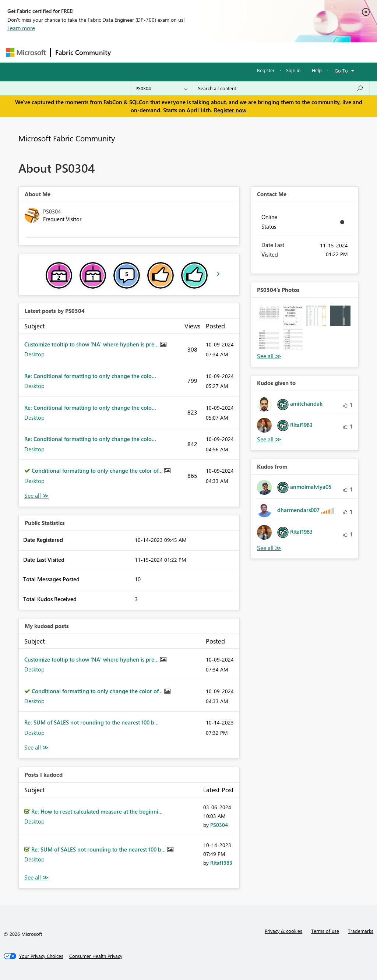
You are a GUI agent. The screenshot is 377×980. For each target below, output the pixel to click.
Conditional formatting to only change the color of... (98, 470)
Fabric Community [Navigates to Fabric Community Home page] (83, 52)
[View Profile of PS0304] (219, 825)
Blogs (256, 52)
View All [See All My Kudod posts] (36, 748)
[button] (269, 316)
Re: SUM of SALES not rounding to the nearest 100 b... (91, 722)
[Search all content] (281, 88)
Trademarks (361, 931)
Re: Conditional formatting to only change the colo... (90, 376)
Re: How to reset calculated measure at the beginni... (97, 811)
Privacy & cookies (283, 931)
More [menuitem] (281, 52)
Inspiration (160, 52)
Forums (128, 52)
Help (317, 70)
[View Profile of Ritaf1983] (221, 863)
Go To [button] (341, 70)
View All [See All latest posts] (36, 496)
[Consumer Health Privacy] (96, 956)
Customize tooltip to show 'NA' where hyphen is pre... (92, 344)
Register (266, 70)
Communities (223, 52)
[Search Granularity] (161, 88)
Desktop (34, 354)
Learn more (21, 28)
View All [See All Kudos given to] (269, 439)
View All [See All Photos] (269, 356)
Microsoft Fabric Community (67, 138)
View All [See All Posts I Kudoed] (36, 877)
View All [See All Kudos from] (269, 548)
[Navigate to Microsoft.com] (26, 52)
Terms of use (325, 931)
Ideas (190, 52)
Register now (230, 110)
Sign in (293, 70)
